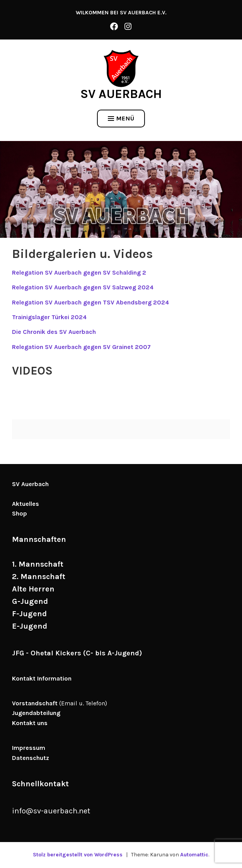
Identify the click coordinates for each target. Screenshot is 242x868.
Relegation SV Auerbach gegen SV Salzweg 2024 (83, 287)
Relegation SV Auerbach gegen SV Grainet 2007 (81, 347)
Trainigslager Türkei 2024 (49, 317)
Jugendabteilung (36, 713)
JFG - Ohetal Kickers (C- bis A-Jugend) (77, 653)
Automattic (194, 855)
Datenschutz (31, 758)
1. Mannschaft (38, 564)
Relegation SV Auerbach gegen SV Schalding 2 (79, 272)
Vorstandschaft (35, 703)
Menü (121, 118)
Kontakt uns (30, 723)
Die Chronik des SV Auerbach (54, 332)
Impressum (29, 748)
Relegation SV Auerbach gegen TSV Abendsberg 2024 (90, 302)
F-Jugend (29, 614)
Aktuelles (26, 504)
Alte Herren (33, 589)
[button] (121, 69)
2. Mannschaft (39, 577)
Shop (20, 513)
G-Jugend (30, 601)
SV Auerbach (121, 94)
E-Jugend (30, 626)
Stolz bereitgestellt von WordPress (78, 855)
